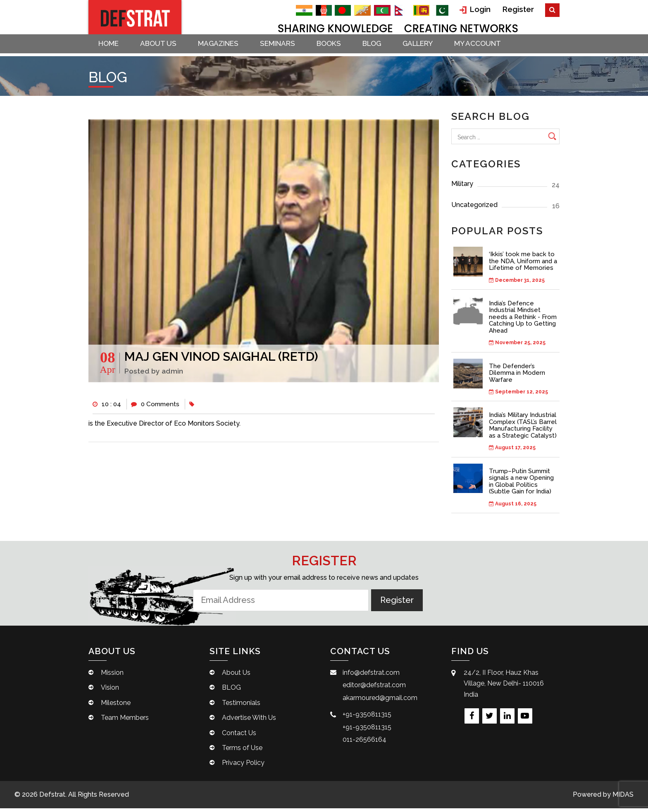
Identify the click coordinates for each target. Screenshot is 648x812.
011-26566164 (364, 743)
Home (110, 50)
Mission (112, 676)
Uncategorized (506, 208)
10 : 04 (107, 406)
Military (506, 187)
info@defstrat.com (371, 676)
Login (477, 9)
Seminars (284, 50)
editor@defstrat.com (374, 689)
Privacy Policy (243, 766)
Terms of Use (242, 751)
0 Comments (157, 406)
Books (337, 50)
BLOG (382, 50)
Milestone (116, 706)
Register (519, 9)
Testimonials (241, 706)
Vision (110, 691)
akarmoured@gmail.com (380, 701)
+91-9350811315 (367, 718)
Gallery (429, 50)
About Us (162, 50)
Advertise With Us (249, 721)
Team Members (125, 721)
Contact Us (239, 736)
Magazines (223, 50)
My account (491, 50)
